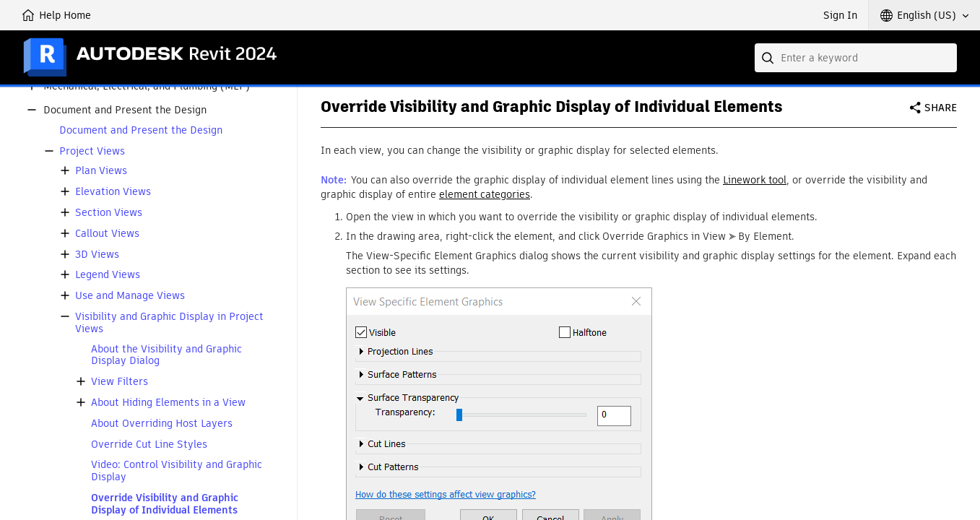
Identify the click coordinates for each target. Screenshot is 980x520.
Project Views (92, 151)
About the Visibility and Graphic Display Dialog (166, 355)
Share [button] (941, 108)
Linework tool (755, 180)
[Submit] (769, 58)
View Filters (120, 382)
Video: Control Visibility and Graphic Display (177, 471)
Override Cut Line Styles (149, 445)
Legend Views (108, 275)
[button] (924, 15)
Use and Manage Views (130, 296)
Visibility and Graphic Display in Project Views (169, 323)
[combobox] (856, 58)
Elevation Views (113, 192)
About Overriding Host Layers (162, 424)
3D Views (97, 255)
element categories (485, 194)
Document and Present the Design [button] (125, 110)
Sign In (840, 15)
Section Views (109, 213)
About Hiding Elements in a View (168, 403)
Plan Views (101, 171)
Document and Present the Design (141, 130)
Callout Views (107, 234)
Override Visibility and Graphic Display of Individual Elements (165, 504)
